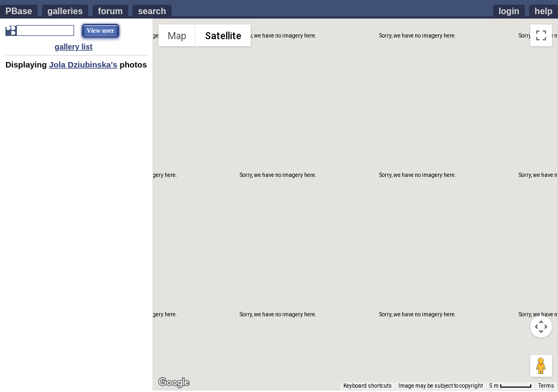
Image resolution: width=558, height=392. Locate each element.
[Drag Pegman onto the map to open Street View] (541, 366)
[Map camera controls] (541, 327)
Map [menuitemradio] (177, 36)
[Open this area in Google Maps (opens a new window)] (174, 383)
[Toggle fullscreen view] (541, 35)
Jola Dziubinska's (83, 65)
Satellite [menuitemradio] (223, 36)
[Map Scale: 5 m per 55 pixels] (511, 386)
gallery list (73, 47)
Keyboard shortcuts (368, 386)
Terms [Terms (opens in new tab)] (546, 386)
